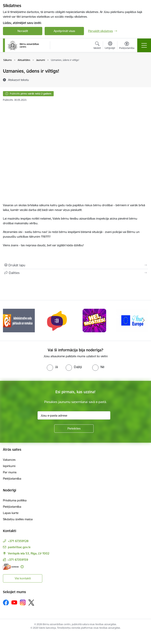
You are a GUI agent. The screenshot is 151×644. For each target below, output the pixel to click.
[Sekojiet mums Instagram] (23, 602)
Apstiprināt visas (64, 31)
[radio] (52, 367)
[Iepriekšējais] (8, 321)
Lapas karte (11, 513)
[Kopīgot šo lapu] (75, 273)
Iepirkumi (9, 466)
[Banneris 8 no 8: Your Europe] (132, 320)
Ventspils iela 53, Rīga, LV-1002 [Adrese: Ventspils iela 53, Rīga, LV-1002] (29, 553)
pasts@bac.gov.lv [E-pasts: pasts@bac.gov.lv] (19, 547)
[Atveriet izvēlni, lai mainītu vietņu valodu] (110, 46)
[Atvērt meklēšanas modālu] (97, 46)
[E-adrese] (11, 567)
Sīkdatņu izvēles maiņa (18, 519)
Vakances (9, 460)
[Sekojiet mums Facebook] (6, 603)
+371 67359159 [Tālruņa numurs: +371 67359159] (18, 560)
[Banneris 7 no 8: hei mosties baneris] (94, 320)
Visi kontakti (23, 578)
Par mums (10, 472)
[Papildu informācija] (22, 567)
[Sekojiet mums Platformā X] (31, 603)
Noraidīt (23, 31)
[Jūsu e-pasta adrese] (74, 415)
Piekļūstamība (12, 479)
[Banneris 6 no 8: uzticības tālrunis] (57, 320)
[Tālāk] (143, 321)
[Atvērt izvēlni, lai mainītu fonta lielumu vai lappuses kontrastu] (127, 46)
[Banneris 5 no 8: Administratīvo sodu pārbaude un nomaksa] (19, 320)
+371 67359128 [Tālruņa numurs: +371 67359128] (18, 541)
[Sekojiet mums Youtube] (14, 602)
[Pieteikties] (74, 429)
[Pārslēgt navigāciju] (144, 45)
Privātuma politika (15, 500)
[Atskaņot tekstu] (18, 80)
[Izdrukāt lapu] (75, 265)
